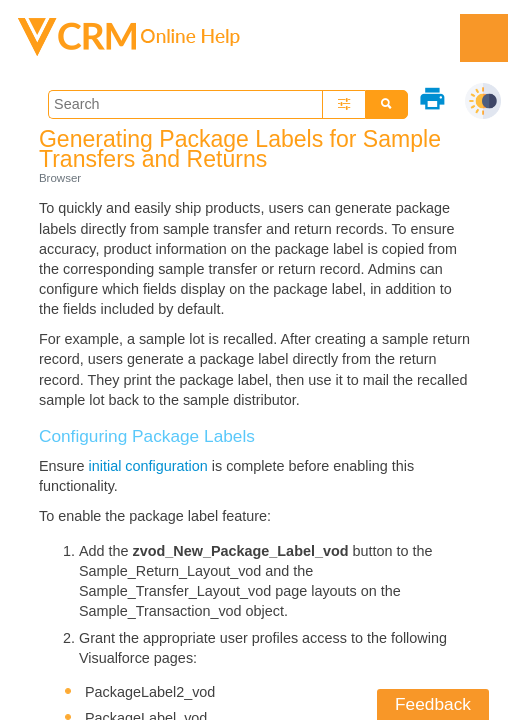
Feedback (433, 704)
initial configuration (148, 466)
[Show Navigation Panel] (484, 38)
